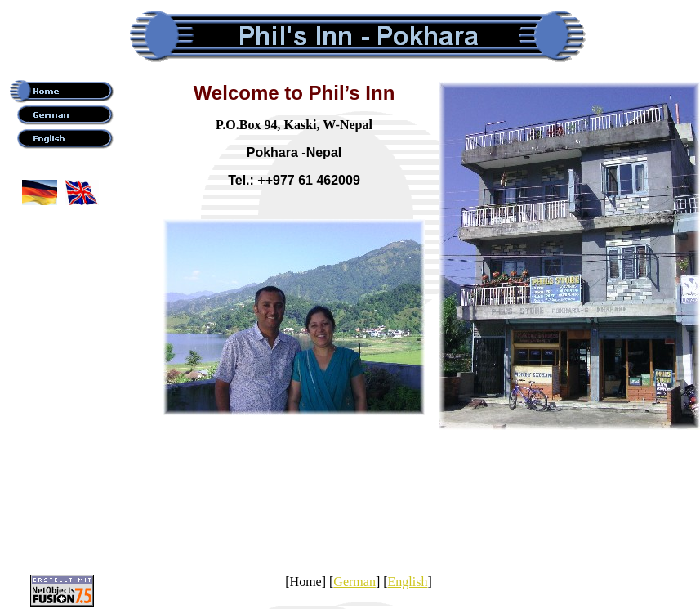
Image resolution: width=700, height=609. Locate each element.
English (408, 582)
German (354, 582)
